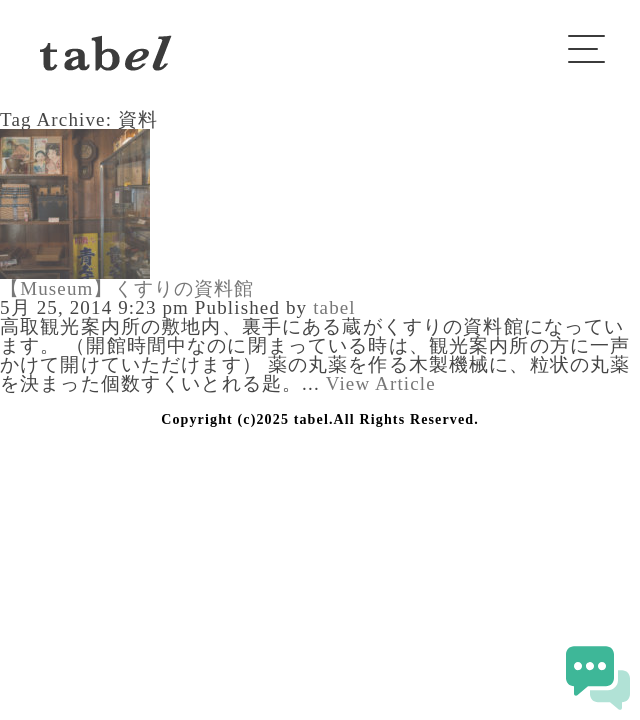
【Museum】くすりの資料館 (127, 288)
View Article (381, 383)
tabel (334, 307)
